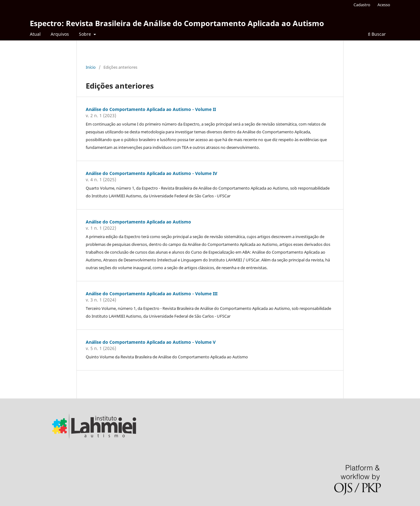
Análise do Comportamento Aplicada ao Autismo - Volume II (151, 109)
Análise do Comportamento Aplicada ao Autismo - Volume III (152, 294)
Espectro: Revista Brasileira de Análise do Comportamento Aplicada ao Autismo (177, 23)
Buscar (377, 34)
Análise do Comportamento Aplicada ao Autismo (138, 222)
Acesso (384, 5)
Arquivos (60, 34)
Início (91, 67)
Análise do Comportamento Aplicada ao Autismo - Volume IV (151, 173)
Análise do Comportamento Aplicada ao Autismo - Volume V (151, 342)
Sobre (86, 34)
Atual (35, 34)
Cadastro (362, 5)
